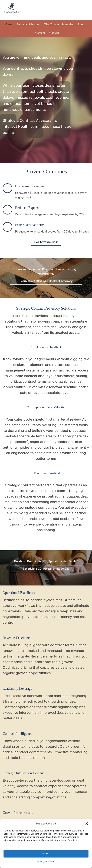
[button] (87, 824)
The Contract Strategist (59, 24)
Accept (46, 853)
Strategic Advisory (28, 24)
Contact (54, 33)
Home (8, 24)
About (81, 24)
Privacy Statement (46, 862)
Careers (40, 33)
